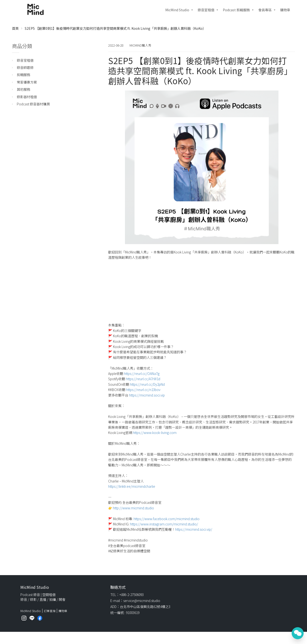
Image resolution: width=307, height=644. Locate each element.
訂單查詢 (50, 611)
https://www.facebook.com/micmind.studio (167, 519)
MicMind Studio (177, 10)
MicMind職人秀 (140, 45)
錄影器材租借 (27, 97)
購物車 (285, 10)
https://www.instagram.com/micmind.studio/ (164, 524)
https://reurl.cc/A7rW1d (143, 379)
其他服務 (24, 89)
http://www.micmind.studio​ (133, 508)
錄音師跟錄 (25, 67)
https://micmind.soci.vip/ (194, 529)
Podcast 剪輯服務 (236, 10)
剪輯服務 (24, 75)
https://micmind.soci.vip (147, 395)
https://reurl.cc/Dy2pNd (147, 384)
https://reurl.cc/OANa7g (142, 373)
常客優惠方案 (27, 82)
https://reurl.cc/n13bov (143, 390)
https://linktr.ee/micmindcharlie (132, 486)
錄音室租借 (206, 10)
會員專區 (265, 10)
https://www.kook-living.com (155, 433)
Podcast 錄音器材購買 (33, 104)
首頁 (15, 28)
